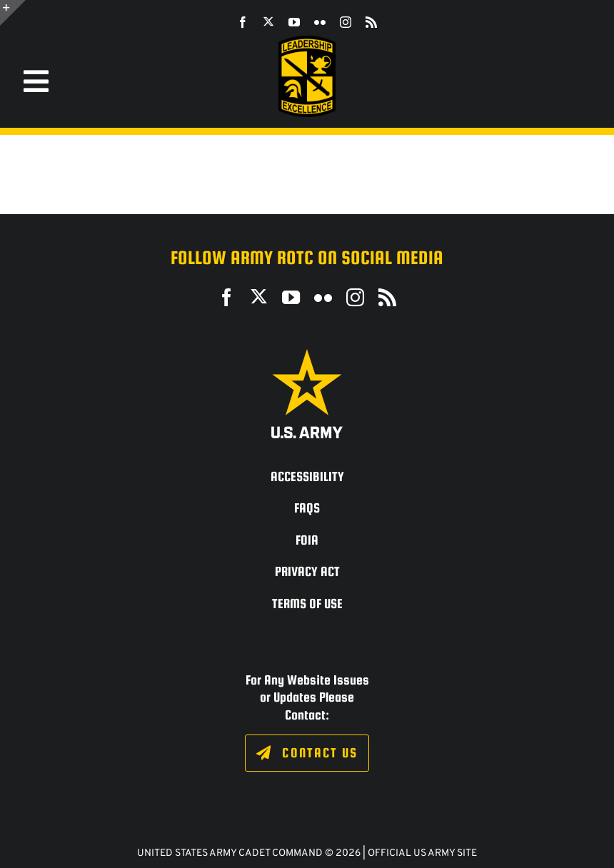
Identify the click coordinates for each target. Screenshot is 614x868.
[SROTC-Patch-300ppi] (307, 41)
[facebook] (243, 22)
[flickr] (320, 22)
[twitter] (268, 21)
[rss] (371, 22)
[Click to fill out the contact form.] (307, 753)
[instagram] (346, 22)
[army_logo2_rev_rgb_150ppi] (307, 354)
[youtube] (294, 22)
